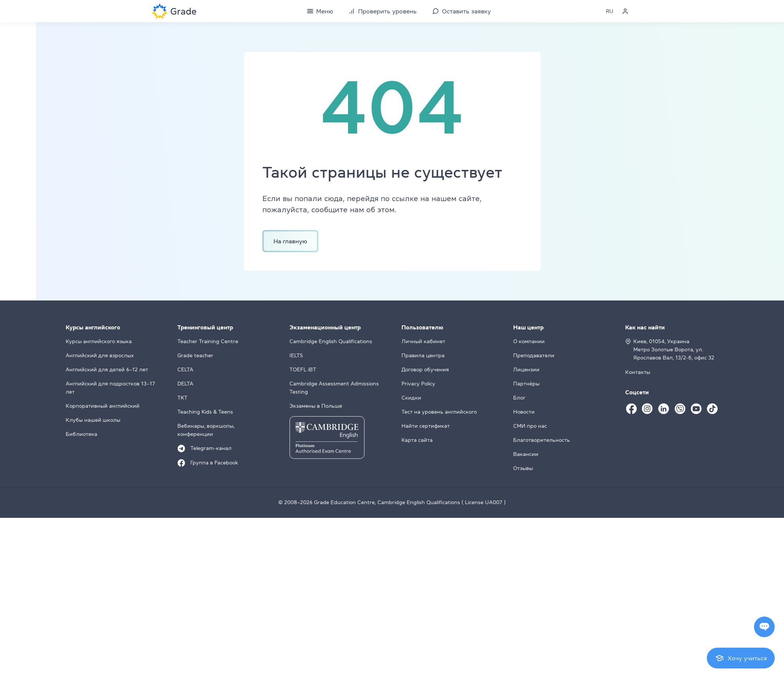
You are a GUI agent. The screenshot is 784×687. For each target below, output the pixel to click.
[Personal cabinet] (625, 11)
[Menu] (320, 11)
